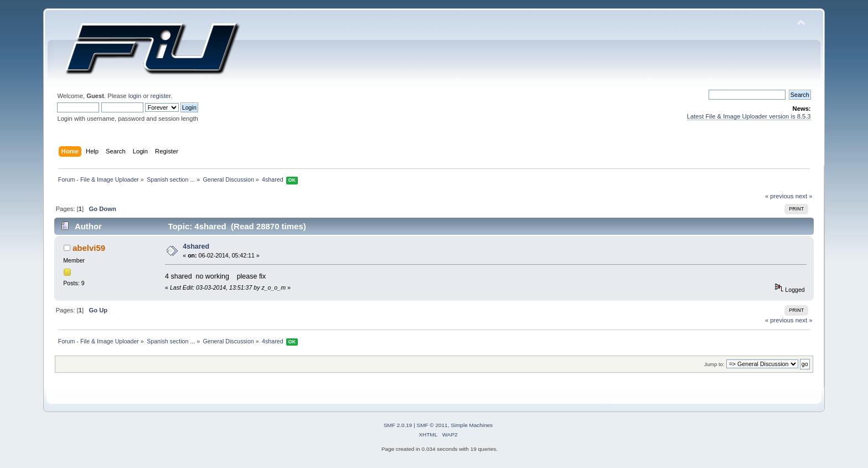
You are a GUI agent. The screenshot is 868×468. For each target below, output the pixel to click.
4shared (196, 246)
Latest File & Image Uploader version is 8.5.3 (749, 116)
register (161, 96)
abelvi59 (89, 248)
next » (804, 196)
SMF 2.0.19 (398, 425)
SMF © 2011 (432, 425)
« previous (779, 196)
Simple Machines (472, 425)
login (135, 96)
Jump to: (714, 364)
